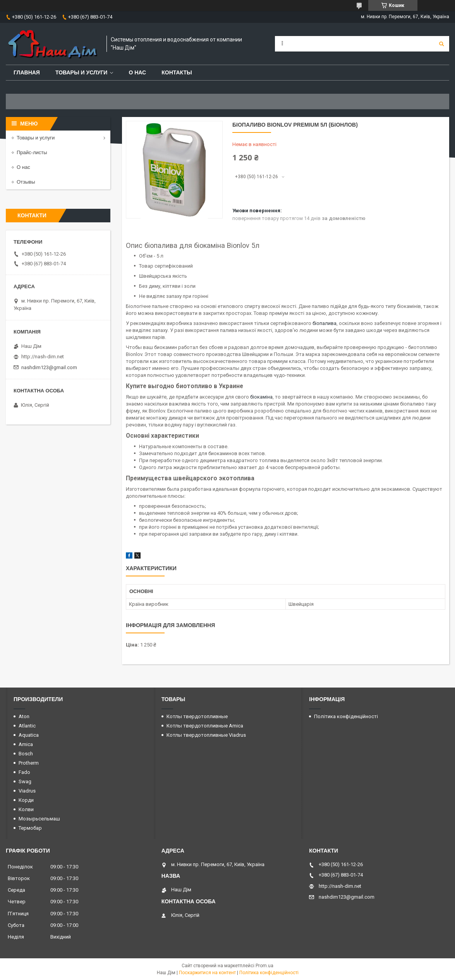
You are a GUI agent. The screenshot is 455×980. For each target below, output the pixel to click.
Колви (26, 809)
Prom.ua (264, 966)
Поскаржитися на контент (207, 973)
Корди (26, 800)
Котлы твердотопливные (197, 716)
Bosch (26, 754)
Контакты (177, 72)
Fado (24, 772)
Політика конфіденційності (346, 716)
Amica (26, 744)
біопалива (325, 323)
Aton (24, 716)
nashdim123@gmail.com (49, 367)
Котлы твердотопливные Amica (205, 726)
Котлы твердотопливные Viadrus (206, 735)
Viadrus (27, 791)
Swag (25, 781)
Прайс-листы (32, 152)
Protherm (29, 763)
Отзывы (26, 182)
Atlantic (27, 726)
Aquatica (29, 735)
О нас (137, 72)
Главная (27, 72)
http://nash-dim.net (43, 357)
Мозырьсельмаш (39, 819)
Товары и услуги (82, 72)
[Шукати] (441, 44)
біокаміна (261, 397)
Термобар (30, 828)
